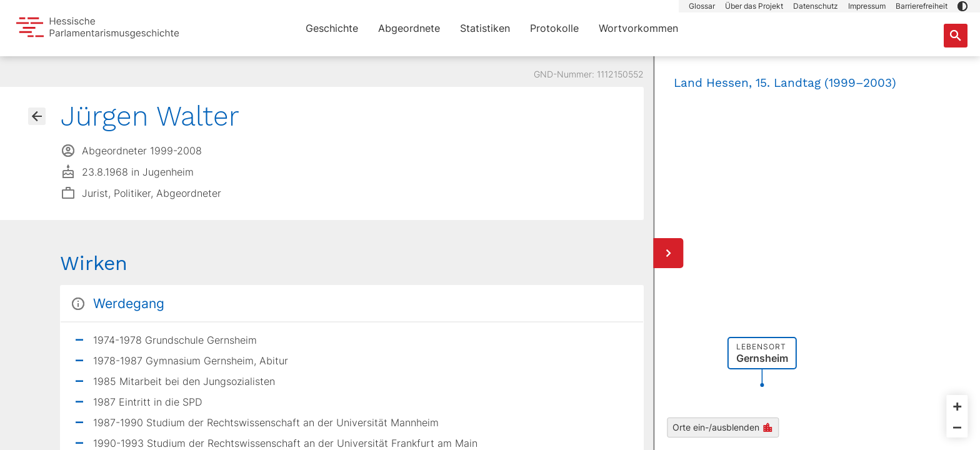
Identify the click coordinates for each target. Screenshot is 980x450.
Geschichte (332, 28)
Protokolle (554, 28)
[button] (962, 6)
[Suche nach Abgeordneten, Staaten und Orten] (956, 36)
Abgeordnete (409, 28)
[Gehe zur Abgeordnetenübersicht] (37, 116)
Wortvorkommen (638, 28)
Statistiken (485, 28)
